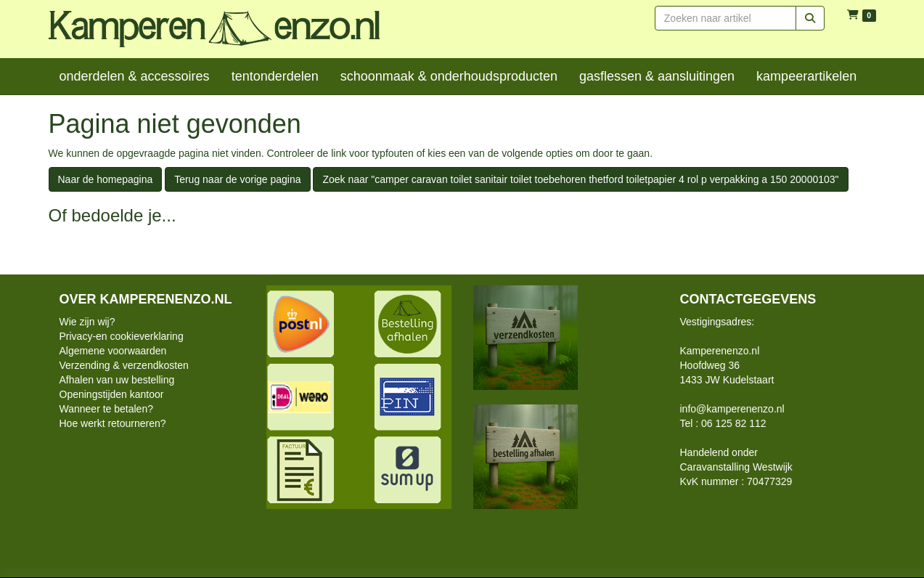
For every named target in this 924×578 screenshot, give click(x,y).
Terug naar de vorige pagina (237, 179)
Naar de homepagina (106, 179)
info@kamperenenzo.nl (732, 409)
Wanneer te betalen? (106, 409)
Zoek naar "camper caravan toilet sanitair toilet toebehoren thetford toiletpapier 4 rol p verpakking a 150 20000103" (580, 179)
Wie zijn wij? (87, 322)
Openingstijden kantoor (112, 394)
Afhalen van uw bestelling (117, 380)
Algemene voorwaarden (113, 351)
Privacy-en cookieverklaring (122, 336)
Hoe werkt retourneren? (113, 423)
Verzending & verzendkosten (124, 365)
